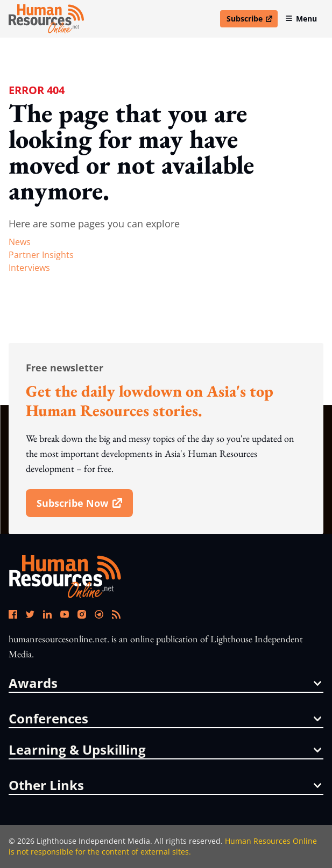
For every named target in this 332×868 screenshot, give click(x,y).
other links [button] (165, 785)
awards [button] (165, 683)
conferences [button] (165, 719)
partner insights (41, 255)
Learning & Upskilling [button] (165, 750)
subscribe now (84, 507)
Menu (301, 19)
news (20, 242)
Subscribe (252, 20)
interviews (29, 268)
